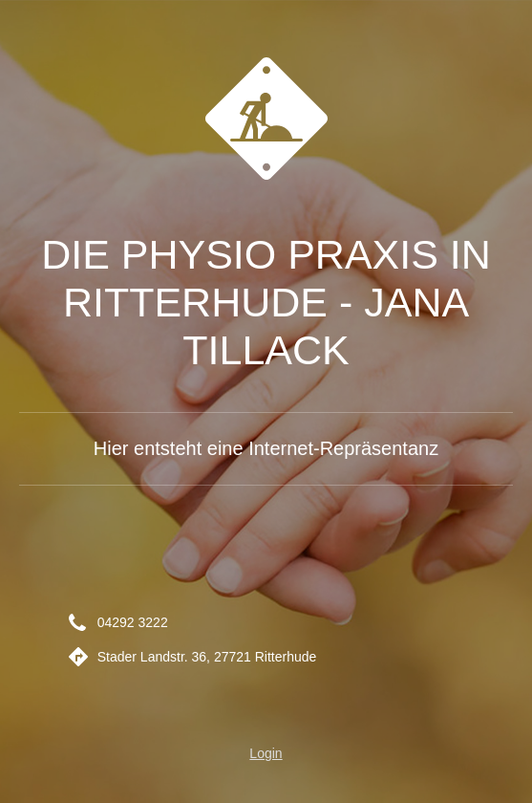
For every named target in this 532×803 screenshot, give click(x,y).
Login (266, 753)
